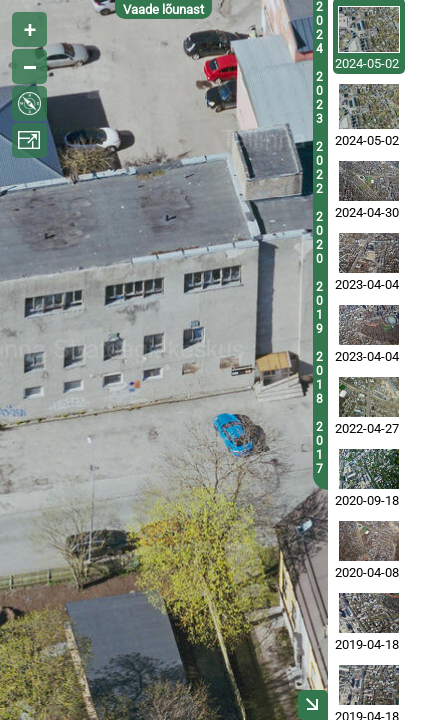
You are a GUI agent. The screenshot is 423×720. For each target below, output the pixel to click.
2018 (319, 378)
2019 (319, 308)
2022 (319, 168)
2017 (319, 448)
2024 (319, 28)
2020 (319, 238)
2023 (319, 98)
